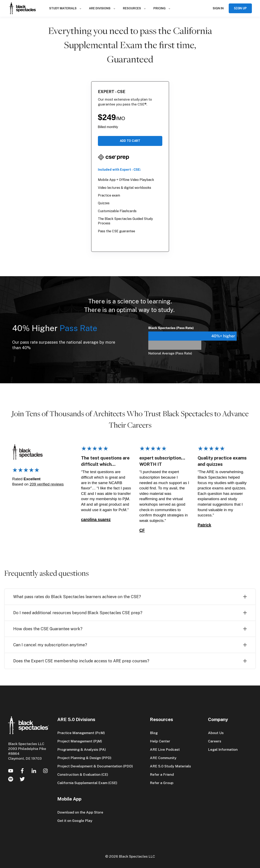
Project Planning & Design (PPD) (84, 758)
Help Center (160, 741)
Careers (215, 741)
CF (142, 530)
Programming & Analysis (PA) (82, 749)
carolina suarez (96, 519)
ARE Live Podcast (165, 749)
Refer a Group (162, 783)
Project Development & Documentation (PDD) (95, 766)
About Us (216, 733)
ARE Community (163, 758)
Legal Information (223, 749)
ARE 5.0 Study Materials (170, 766)
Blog (154, 733)
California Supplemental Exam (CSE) (87, 783)
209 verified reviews (47, 484)
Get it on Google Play (75, 821)
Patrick (204, 525)
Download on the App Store (80, 812)
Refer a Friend (162, 774)
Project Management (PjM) (80, 741)
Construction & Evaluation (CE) (83, 774)
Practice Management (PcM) (81, 733)
